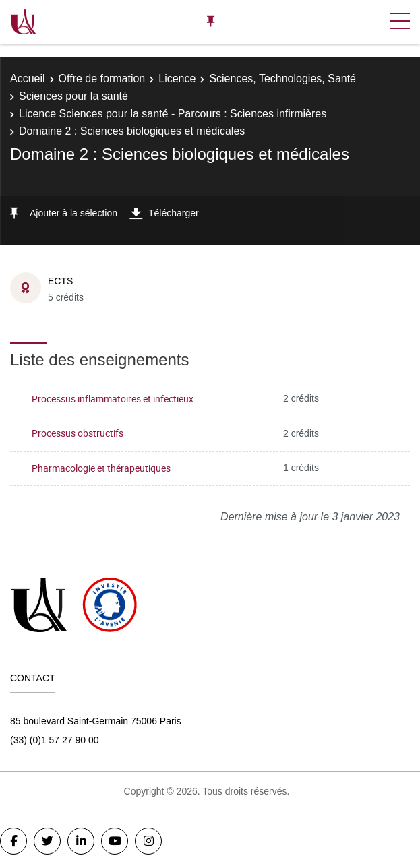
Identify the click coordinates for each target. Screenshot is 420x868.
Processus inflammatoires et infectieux (113, 399)
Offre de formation (102, 79)
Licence (177, 79)
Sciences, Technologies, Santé (282, 79)
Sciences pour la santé (73, 96)
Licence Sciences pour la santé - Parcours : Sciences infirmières (173, 114)
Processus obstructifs (78, 433)
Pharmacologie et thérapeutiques (101, 468)
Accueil (28, 79)
